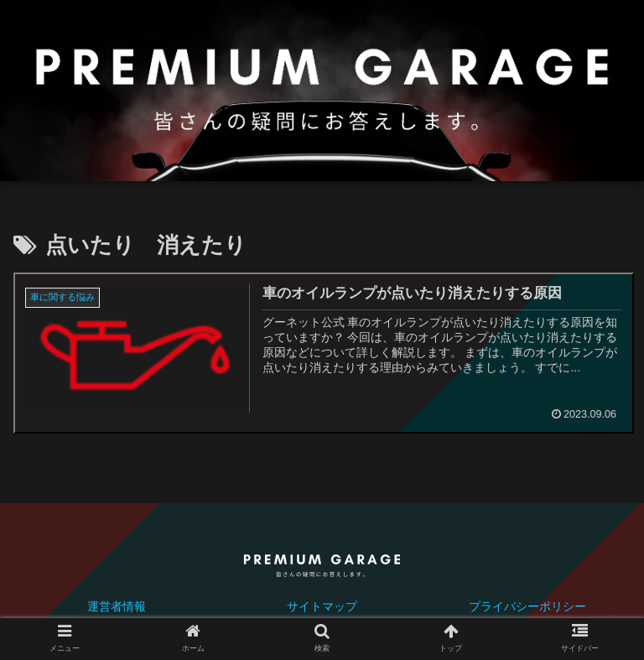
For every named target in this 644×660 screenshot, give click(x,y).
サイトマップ (322, 606)
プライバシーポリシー (527, 606)
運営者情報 (117, 606)
